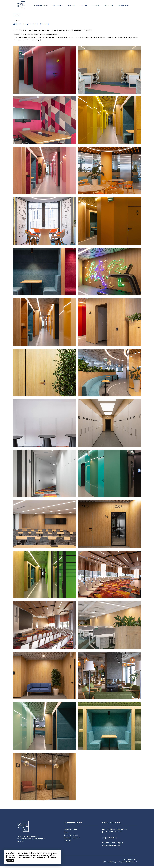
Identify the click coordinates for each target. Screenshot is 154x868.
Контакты (68, 841)
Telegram (119, 843)
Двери (66, 832)
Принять (10, 860)
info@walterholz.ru (109, 838)
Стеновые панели (71, 835)
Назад (17, 15)
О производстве (70, 829)
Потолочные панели (72, 838)
